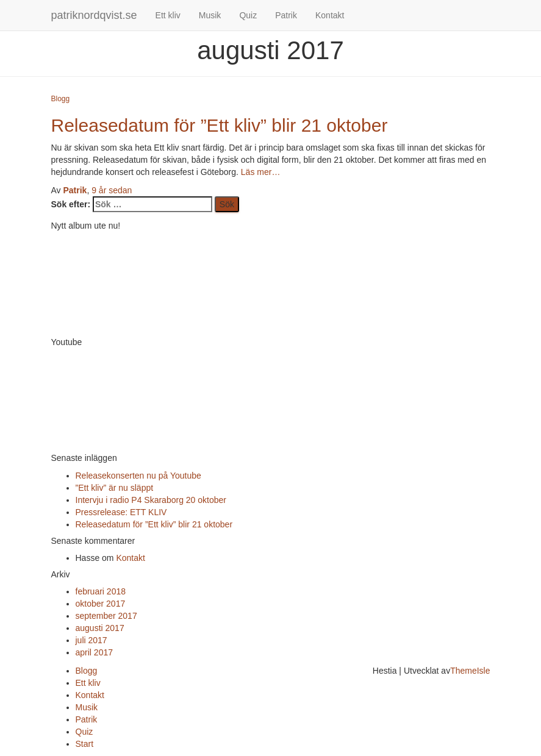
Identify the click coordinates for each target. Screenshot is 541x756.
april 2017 (95, 652)
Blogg (61, 99)
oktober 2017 (101, 604)
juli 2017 (91, 640)
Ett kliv (168, 15)
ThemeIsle (470, 671)
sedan (112, 190)
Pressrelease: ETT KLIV (121, 512)
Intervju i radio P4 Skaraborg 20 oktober (151, 500)
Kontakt (330, 15)
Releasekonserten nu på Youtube (138, 476)
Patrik (286, 15)
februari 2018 (101, 591)
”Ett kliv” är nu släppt (115, 488)
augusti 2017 (100, 628)
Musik (210, 15)
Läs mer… (259, 172)
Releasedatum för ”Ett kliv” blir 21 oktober (220, 125)
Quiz (248, 15)
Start (85, 744)
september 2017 (106, 616)
